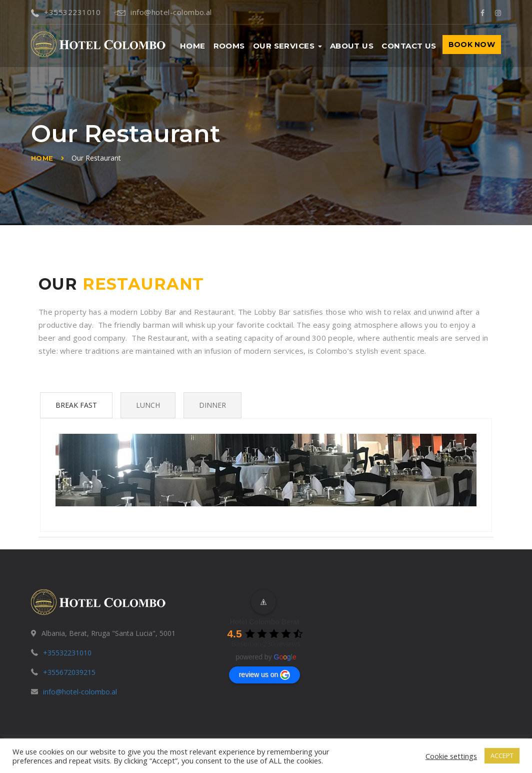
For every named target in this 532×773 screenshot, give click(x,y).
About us (352, 46)
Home (193, 46)
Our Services (287, 46)
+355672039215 (69, 672)
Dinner (212, 405)
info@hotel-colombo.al (163, 12)
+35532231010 (66, 12)
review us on (265, 675)
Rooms (229, 46)
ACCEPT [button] (502, 755)
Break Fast (76, 405)
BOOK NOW (472, 45)
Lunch (148, 405)
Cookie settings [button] (451, 756)
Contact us (409, 46)
